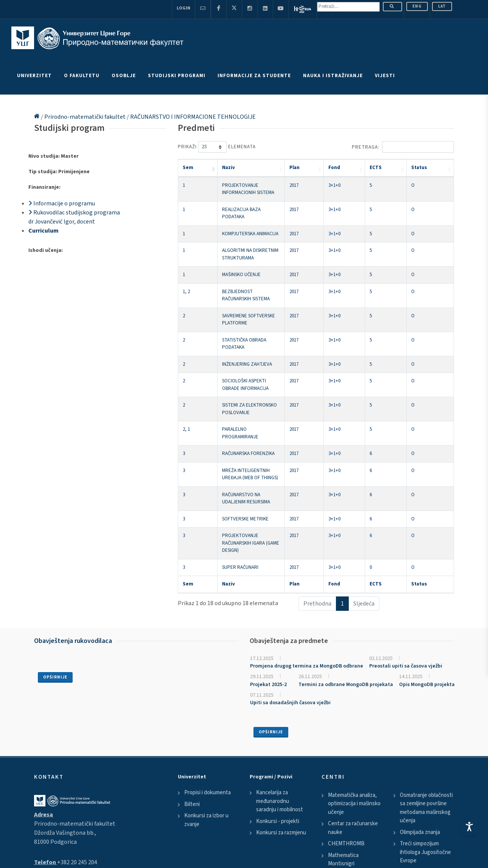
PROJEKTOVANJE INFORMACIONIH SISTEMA (256, 185)
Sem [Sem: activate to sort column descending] (188, 168)
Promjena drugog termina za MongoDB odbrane (307, 570)
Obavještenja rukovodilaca (73, 545)
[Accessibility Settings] (469, 826)
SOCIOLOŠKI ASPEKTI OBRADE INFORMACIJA (257, 337)
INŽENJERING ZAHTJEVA (236, 320)
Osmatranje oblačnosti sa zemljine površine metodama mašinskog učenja (426, 712)
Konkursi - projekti (278, 725)
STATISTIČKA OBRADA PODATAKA (245, 303)
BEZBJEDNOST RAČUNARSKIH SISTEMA (251, 269)
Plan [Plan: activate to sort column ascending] (341, 168)
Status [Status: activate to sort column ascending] (432, 168)
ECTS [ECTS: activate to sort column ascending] (400, 168)
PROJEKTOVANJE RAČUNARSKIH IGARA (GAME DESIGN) (268, 455)
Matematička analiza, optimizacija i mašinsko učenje (354, 708)
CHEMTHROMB (346, 748)
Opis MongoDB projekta (427, 589)
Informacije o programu (62, 203)
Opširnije (55, 581)
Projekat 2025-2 (268, 589)
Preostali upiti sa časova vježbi (406, 570)
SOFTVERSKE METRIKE (235, 438)
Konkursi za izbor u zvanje (206, 724)
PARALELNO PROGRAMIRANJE (242, 370)
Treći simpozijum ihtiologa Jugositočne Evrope (425, 756)
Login (183, 8)
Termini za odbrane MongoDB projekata (346, 589)
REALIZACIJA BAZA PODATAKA (242, 202)
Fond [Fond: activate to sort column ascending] (370, 168)
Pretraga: (403, 147)
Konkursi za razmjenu (281, 737)
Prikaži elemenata (217, 147)
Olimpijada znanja (420, 736)
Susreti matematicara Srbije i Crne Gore (425, 781)
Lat (442, 6)
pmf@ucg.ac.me (71, 775)
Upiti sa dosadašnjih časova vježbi (290, 607)
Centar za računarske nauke (353, 732)
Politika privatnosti (55, 835)
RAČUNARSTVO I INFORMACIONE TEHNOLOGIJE (193, 117)
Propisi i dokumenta (207, 697)
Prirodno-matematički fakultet (85, 117)
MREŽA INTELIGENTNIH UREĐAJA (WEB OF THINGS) (264, 404)
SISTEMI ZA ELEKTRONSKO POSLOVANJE (253, 354)
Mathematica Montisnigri (343, 764)
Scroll (13, 863)
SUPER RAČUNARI (230, 471)
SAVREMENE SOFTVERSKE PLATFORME (251, 286)
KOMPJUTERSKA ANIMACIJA (240, 219)
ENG (417, 6)
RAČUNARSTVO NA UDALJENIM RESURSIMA (255, 421)
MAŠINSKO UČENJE (231, 253)
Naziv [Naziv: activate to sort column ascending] (218, 168)
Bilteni (192, 708)
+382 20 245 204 (77, 766)
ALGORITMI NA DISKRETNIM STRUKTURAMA (256, 236)
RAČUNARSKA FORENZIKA (238, 387)
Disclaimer (95, 835)
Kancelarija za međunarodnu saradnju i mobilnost (280, 705)
